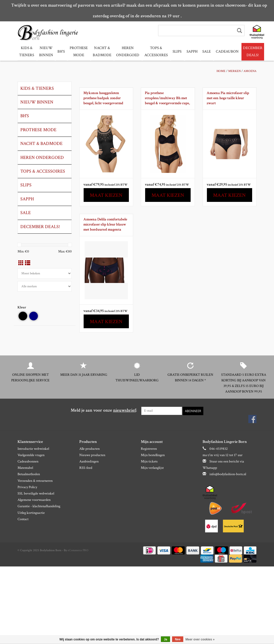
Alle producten (89, 448)
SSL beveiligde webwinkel (36, 493)
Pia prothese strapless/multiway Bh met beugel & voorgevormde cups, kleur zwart (167, 98)
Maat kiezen (106, 195)
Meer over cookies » (200, 639)
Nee (178, 639)
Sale (201, 51)
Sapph (187, 51)
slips (173, 51)
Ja (165, 639)
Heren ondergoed (125, 51)
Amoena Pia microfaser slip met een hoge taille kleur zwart (228, 98)
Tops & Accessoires (153, 51)
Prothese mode (77, 51)
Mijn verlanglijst (152, 468)
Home (221, 71)
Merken (234, 71)
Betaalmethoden (29, 474)
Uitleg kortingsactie (31, 513)
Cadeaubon (221, 51)
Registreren (149, 448)
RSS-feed (86, 468)
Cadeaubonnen (28, 461)
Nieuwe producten (92, 455)
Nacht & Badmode (100, 51)
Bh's (60, 51)
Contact (23, 519)
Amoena (250, 71)
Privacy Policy (27, 487)
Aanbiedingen (89, 461)
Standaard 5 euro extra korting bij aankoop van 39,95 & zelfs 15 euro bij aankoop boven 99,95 (244, 383)
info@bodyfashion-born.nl (228, 474)
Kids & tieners (27, 51)
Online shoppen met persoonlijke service (30, 377)
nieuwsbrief (125, 410)
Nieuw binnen (45, 51)
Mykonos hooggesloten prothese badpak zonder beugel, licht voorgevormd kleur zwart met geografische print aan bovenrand (106, 98)
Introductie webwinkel (33, 448)
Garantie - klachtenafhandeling (39, 506)
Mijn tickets (149, 461)
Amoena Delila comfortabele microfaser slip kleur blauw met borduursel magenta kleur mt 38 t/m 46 (105, 224)
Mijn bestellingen (153, 455)
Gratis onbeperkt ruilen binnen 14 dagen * (190, 377)
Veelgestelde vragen (31, 455)
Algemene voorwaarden (34, 500)
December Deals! (247, 51)
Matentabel (25, 468)
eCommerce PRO (78, 550)
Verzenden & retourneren (35, 481)
